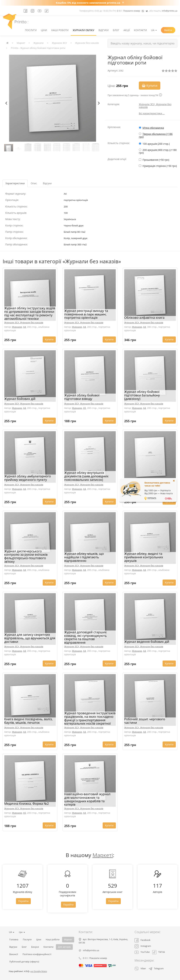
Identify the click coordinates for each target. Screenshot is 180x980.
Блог (116, 30)
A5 (85, 408)
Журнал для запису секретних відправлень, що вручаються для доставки (30, 638)
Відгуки (104, 30)
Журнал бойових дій (20, 399)
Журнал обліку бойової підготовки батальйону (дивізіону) (142, 395)
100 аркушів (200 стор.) (156, 144)
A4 (25, 327)
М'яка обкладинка (153, 128)
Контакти (140, 30)
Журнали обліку (84, 30)
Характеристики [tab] (15, 183)
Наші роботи (60, 30)
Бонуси (35, 947)
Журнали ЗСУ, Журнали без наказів (155, 106)
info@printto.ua (170, 11)
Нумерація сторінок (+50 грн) (160, 166)
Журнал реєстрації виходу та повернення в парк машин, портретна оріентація (86, 314)
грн (22, 932)
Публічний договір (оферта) (24, 962)
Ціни (44, 30)
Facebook (142, 940)
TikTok (159, 952)
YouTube (142, 952)
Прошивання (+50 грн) (156, 160)
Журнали (38, 43)
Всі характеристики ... (152, 113)
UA (154, 30)
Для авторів (64, 947)
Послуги (31, 30)
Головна (14, 940)
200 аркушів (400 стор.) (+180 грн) (158, 151)
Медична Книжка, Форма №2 (26, 803)
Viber (140, 968)
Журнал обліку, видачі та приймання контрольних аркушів (144, 557)
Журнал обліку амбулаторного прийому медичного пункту (28, 478)
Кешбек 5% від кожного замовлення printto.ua (88, 3)
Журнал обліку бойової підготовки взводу (82, 397)
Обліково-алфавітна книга (144, 318)
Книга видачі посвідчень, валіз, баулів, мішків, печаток (28, 721)
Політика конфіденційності (37, 954)
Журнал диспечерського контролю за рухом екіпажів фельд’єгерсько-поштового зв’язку (26, 556)
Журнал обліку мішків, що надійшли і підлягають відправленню (84, 557)
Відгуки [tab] (47, 183)
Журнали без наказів (87, 43)
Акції (127, 30)
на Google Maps (39, 971)
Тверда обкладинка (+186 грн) (156, 135)
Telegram (156, 968)
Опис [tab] (34, 183)
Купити (150, 86)
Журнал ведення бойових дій (147, 642)
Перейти (23, 901)
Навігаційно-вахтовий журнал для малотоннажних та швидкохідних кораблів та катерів (87, 799)
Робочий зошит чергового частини (145, 721)
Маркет (21, 43)
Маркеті (103, 855)
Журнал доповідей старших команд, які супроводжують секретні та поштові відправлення (85, 637)
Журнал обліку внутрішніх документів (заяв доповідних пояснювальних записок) (86, 476)
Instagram (143, 946)
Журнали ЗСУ (59, 43)
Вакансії (14, 954)
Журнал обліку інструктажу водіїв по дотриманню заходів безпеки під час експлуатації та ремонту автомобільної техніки (30, 313)
